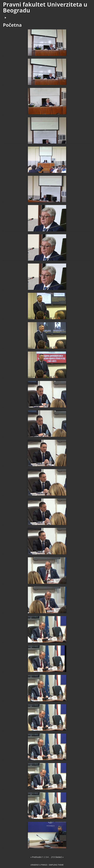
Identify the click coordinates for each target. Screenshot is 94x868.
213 (53, 857)
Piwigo (44, 865)
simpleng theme (56, 865)
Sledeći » (59, 857)
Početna (12, 25)
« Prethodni (36, 857)
